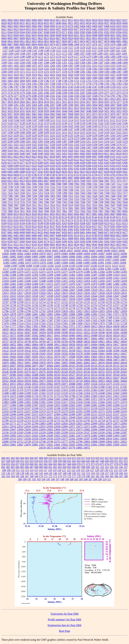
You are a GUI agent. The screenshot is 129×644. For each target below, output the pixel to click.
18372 (5, 335)
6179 (46, 160)
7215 (107, 190)
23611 (116, 439)
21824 (5, 399)
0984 (64, 44)
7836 (28, 211)
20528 (79, 375)
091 (50, 467)
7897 (71, 211)
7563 (107, 199)
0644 (40, 35)
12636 (35, 296)
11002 (6, 260)
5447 (28, 154)
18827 (116, 342)
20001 (79, 363)
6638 (107, 172)
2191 (77, 93)
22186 (57, 408)
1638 (119, 75)
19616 (109, 357)
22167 (28, 408)
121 (64, 470)
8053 (64, 214)
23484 (101, 436)
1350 (58, 63)
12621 (50, 293)
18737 (5, 342)
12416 (28, 278)
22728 (50, 420)
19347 (50, 354)
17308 (109, 317)
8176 (77, 220)
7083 (34, 184)
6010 (101, 154)
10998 (124, 257)
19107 (109, 348)
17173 (42, 317)
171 (46, 476)
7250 (22, 193)
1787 (16, 87)
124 (78, 470)
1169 (40, 53)
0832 (89, 38)
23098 (101, 429)
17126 (5, 317)
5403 (125, 147)
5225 (10, 135)
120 (59, 470)
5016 (40, 108)
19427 (124, 354)
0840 (4, 41)
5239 (95, 135)
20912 (6, 384)
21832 (20, 399)
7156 (77, 187)
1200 (100, 53)
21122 (5, 387)
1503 (58, 66)
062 (41, 464)
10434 (48, 251)
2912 (58, 102)
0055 (95, 23)
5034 (16, 111)
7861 (64, 211)
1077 (101, 44)
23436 (42, 436)
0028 (4, 23)
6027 (46, 157)
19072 (65, 348)
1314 (10, 60)
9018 (52, 238)
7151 (46, 187)
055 (8, 464)
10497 (101, 254)
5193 (107, 129)
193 (39, 479)
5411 (16, 151)
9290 (64, 241)
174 (60, 476)
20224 (109, 369)
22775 (20, 423)
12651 (20, 299)
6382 (52, 169)
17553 (50, 323)
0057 (107, 23)
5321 (10, 144)
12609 (87, 290)
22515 (94, 414)
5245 (4, 138)
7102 (101, 184)
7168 (10, 190)
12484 (5, 287)
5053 (119, 111)
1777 (83, 84)
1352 (71, 63)
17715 (116, 323)
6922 (16, 181)
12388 (13, 275)
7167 (4, 190)
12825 (101, 311)
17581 (64, 323)
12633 (13, 296)
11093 (115, 263)
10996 (109, 257)
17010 (101, 314)
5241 (107, 135)
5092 (83, 117)
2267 (83, 93)
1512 (95, 66)
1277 (77, 57)
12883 (50, 314)
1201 (106, 53)
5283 (101, 138)
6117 (16, 160)
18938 (79, 345)
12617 (20, 293)
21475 (109, 390)
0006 (34, 20)
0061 (4, 26)
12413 (13, 278)
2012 (64, 87)
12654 (42, 299)
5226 (16, 135)
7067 (107, 181)
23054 (35, 429)
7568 (125, 199)
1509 (77, 66)
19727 (50, 360)
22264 (35, 411)
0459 (71, 29)
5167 (83, 126)
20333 (79, 372)
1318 (34, 60)
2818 (10, 102)
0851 (22, 41)
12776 (64, 308)
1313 (4, 60)
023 (112, 458)
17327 (124, 317)
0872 (71, 41)
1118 (77, 47)
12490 (28, 287)
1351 (64, 63)
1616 (16, 75)
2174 (125, 90)
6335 (58, 166)
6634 (89, 172)
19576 (57, 357)
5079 (4, 117)
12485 (13, 287)
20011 (94, 363)
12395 (35, 275)
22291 (72, 411)
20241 (124, 369)
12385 (124, 272)
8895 (4, 238)
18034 (124, 326)
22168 (35, 408)
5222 (119, 132)
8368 (22, 229)
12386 (5, 275)
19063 (35, 348)
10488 (72, 254)
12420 (57, 278)
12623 (64, 293)
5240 (101, 135)
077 (112, 464)
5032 (4, 111)
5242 (113, 135)
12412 (5, 278)
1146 (29, 50)
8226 (40, 226)
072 (88, 464)
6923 (22, 181)
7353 (119, 193)
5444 (10, 154)
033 (32, 461)
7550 (64, 199)
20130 (109, 366)
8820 (113, 235)
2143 (71, 87)
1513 (101, 66)
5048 (89, 111)
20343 (94, 372)
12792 (42, 311)
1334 (95, 60)
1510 (83, 66)
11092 (108, 263)
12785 (124, 308)
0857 (58, 41)
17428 (79, 320)
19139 (20, 351)
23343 (94, 433)
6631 (71, 172)
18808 (79, 342)
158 (112, 473)
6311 (28, 166)
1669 (16, 78)
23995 (116, 445)
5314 (95, 141)
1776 (77, 84)
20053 (6, 366)
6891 (89, 178)
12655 (50, 299)
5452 (58, 154)
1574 (40, 72)
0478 (83, 29)
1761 (10, 84)
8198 (40, 223)
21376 (20, 390)
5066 (58, 114)
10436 (62, 251)
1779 (95, 84)
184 (107, 476)
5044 (64, 111)
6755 (89, 175)
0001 (4, 20)
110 (13, 470)
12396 (42, 275)
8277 (101, 226)
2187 (52, 93)
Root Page (64, 631)
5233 (58, 135)
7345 (101, 193)
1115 (59, 47)
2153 (4, 90)
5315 (101, 141)
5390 (58, 147)
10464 (35, 254)
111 (18, 470)
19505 (35, 357)
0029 (10, 23)
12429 (101, 278)
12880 (28, 314)
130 (106, 470)
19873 (116, 360)
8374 (40, 229)
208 (95, 479)
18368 (124, 332)
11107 (87, 266)
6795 (125, 175)
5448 (34, 154)
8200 (52, 223)
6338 (77, 166)
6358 (10, 169)
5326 (40, 144)
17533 (28, 323)
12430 (109, 278)
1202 (112, 53)
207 (90, 479)
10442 (85, 251)
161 (126, 473)
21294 (94, 387)
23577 (64, 439)
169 (36, 476)
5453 (64, 154)
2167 (83, 90)
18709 (109, 339)
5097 (107, 117)
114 (31, 470)
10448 (99, 251)
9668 (28, 248)
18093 (57, 329)
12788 (20, 311)
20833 (101, 381)
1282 (107, 57)
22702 (124, 417)
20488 (35, 375)
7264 (89, 193)
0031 (22, 23)
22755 (109, 420)
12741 (28, 305)
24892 (79, 448)
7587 (52, 202)
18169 (116, 329)
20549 (116, 375)
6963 (40, 181)
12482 (116, 284)
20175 (72, 369)
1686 (107, 78)
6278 (28, 163)
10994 (94, 257)
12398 (50, 275)
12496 (42, 287)
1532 (58, 69)
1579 (71, 72)
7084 (40, 184)
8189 (4, 223)
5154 (4, 126)
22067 (79, 405)
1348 (46, 63)
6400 (101, 169)
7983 (113, 211)
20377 (5, 375)
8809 (107, 235)
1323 (58, 60)
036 (46, 461)
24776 (72, 448)
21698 (28, 396)
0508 (113, 29)
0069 (52, 26)
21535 (72, 393)
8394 (119, 229)
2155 (16, 90)
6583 (46, 172)
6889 (83, 178)
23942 (64, 445)
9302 (107, 241)
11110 (101, 266)
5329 (58, 144)
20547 (109, 375)
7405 (58, 196)
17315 (116, 317)
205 (81, 479)
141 (32, 473)
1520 (16, 69)
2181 (34, 93)
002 (13, 458)
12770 (35, 308)
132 (116, 470)
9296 (89, 241)
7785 (125, 208)
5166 (77, 126)
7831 (22, 211)
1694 (22, 81)
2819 (16, 102)
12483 (124, 284)
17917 (50, 326)
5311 (89, 141)
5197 (4, 132)
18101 (79, 329)
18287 (35, 332)
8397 (4, 232)
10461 (20, 254)
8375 (46, 229)
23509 (5, 439)
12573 (20, 290)
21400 (42, 390)
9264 (28, 241)
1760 (4, 84)
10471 (50, 254)
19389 (87, 354)
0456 (52, 29)
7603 (119, 202)
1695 (28, 81)
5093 (89, 117)
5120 (100, 120)
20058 (20, 366)
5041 (58, 111)
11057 (108, 260)
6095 (83, 157)
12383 (109, 272)
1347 (40, 63)
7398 (40, 196)
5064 (46, 114)
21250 (50, 387)
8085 (107, 214)
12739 (20, 305)
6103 (125, 157)
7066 (101, 181)
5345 (107, 144)
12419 (50, 278)
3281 (16, 105)
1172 (58, 53)
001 (8, 458)
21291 (87, 387)
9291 (71, 241)
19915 (20, 363)
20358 (116, 372)
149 (69, 473)
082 (8, 467)
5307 (64, 141)
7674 (64, 208)
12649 (5, 299)
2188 (58, 93)
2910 (46, 102)
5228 (28, 135)
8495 (46, 235)
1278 (83, 57)
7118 (125, 184)
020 (97, 458)
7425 (89, 196)
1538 (89, 69)
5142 (101, 123)
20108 (79, 366)
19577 (64, 357)
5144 (113, 123)
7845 (40, 211)
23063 (50, 429)
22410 (124, 411)
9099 (107, 238)
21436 (72, 390)
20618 (87, 378)
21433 (64, 390)
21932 (72, 402)
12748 (64, 305)
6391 (64, 169)
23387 (124, 433)
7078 (4, 184)
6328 (40, 166)
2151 (119, 87)
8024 (28, 214)
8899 (22, 238)
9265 (34, 241)
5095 (101, 117)
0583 (83, 32)
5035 (22, 111)
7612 (40, 205)
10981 (5, 257)
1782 (113, 84)
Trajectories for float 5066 (64, 614)
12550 (109, 287)
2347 (89, 96)
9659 (4, 248)
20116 (101, 366)
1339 (125, 60)
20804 (87, 381)
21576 (94, 393)
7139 (16, 187)
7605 (4, 205)
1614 (4, 75)
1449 (125, 63)
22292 (79, 411)
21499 (28, 393)
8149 (113, 217)
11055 (101, 260)
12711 (27, 302)
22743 (79, 420)
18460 (72, 335)
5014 (28, 108)
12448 (42, 281)
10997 (116, 257)
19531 (50, 357)
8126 (40, 217)
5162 (52, 126)
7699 (95, 208)
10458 (5, 254)
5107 (35, 120)
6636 (95, 172)
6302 (101, 163)
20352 (101, 372)
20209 (94, 369)
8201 (58, 223)
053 (126, 461)
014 (69, 458)
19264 (101, 351)
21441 (79, 390)
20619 (94, 378)
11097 (14, 266)
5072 (89, 114)
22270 (42, 411)
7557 (89, 199)
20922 (20, 384)
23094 (94, 429)
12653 (35, 299)
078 (116, 464)
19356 (57, 354)
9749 (58, 248)
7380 (10, 196)
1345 (28, 63)
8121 (22, 217)
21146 (27, 387)
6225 (95, 160)
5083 (28, 117)
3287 (52, 105)
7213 (95, 190)
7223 (16, 193)
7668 (46, 208)
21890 (20, 402)
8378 (52, 229)
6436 (119, 169)
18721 (116, 339)
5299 (16, 141)
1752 (83, 81)
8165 (28, 220)
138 (17, 473)
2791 (46, 99)
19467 (28, 357)
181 (93, 476)
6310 (22, 166)
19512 (42, 357)
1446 (113, 63)
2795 (64, 99)
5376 (119, 144)
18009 (87, 326)
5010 (4, 108)
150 (74, 473)
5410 (10, 151)
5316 (107, 141)
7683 (77, 208)
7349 (107, 193)
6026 (40, 157)
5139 (83, 123)
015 (74, 458)
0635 (10, 35)
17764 (5, 326)
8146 (107, 217)
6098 (101, 157)
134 (125, 470)
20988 (72, 384)
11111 (108, 266)
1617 (22, 75)
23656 (124, 439)
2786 (16, 99)
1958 (58, 87)
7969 (107, 211)
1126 (124, 47)
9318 (34, 245)
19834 (94, 360)
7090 (71, 184)
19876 (5, 363)
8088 (119, 214)
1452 (16, 66)
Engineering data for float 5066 (65, 625)
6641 (125, 172)
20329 (72, 372)
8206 (83, 223)
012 (60, 458)
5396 (83, 147)
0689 (101, 35)
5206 (28, 132)
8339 (16, 229)
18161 (109, 329)
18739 (13, 342)
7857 (58, 211)
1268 (28, 57)
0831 (83, 38)
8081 (95, 214)
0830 (77, 38)
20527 (72, 375)
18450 (64, 335)
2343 (64, 96)
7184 (34, 190)
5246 (10, 138)
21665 (116, 393)
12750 (79, 305)
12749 (72, 305)
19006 (101, 345)
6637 (101, 172)
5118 (88, 120)
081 (3, 467)
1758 (119, 81)
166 (22, 476)
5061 (28, 114)
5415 (40, 151)
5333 (83, 144)
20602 (64, 378)
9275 (52, 241)
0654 (89, 35)
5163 (58, 126)
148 (64, 473)
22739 (64, 420)
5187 (71, 129)
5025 (89, 108)
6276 (16, 163)
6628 (52, 172)
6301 (95, 163)
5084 (34, 117)
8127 (46, 217)
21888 (13, 402)
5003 (89, 105)
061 (36, 464)
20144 (35, 369)
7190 (71, 190)
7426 (95, 196)
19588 (72, 357)
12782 (101, 308)
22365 (94, 411)
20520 (57, 375)
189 (20, 479)
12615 (5, 293)
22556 (20, 417)
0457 (58, 29)
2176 (10, 93)
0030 (16, 23)
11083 (57, 263)
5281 (89, 138)
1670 (22, 78)
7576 (22, 202)
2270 (101, 93)
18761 (35, 342)
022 (107, 458)
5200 (22, 132)
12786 (5, 311)
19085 (87, 348)
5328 (52, 144)
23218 (42, 433)
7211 (83, 190)
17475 (124, 320)
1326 (71, 60)
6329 (46, 166)
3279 (4, 105)
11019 (64, 260)
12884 (57, 314)
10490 (79, 254)
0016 (89, 20)
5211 (58, 132)
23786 (79, 442)
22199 (64, 408)
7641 (101, 205)
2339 (40, 96)
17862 (28, 326)
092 (55, 467)
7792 (4, 211)
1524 (40, 69)
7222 (10, 193)
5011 (10, 108)
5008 (119, 105)
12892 (94, 314)
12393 (28, 275)
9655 (119, 245)
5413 (28, 151)
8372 (34, 229)
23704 (13, 442)
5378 (4, 147)
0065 (28, 26)
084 (17, 467)
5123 (118, 120)
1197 (82, 53)
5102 (5, 120)
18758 (28, 342)
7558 (95, 199)
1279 (89, 57)
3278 (125, 102)
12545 (94, 287)
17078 (124, 314)
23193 (35, 433)
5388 (46, 147)
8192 (10, 223)
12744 (42, 305)
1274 (58, 57)
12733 (124, 302)
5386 (40, 147)
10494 (87, 254)
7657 (10, 208)
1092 (29, 47)
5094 (95, 117)
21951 (94, 402)
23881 (35, 445)
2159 (40, 90)
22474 (42, 414)
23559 (57, 439)
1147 (35, 50)
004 (22, 458)
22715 (13, 420)
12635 (28, 296)
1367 (101, 63)
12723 (72, 302)
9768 (19, 251)
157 (107, 473)
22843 (87, 423)
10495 (94, 254)
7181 (16, 190)
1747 (52, 81)
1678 (64, 78)
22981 (94, 426)
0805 (10, 38)
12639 (57, 296)
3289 (64, 105)
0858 (64, 41)
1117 (71, 47)
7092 (77, 184)
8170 (46, 220)
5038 (40, 111)
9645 (95, 245)
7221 (4, 193)
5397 (89, 147)
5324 (28, 144)
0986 (71, 44)
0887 (10, 44)
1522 (28, 69)
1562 (95, 69)
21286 (79, 387)
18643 (57, 339)
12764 (5, 308)
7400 (46, 196)
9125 (119, 238)
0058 (113, 23)
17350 (28, 320)
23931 (50, 445)
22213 (87, 408)
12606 (64, 290)
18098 (72, 329)
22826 (64, 423)
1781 (107, 84)
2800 (95, 99)
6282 (52, 163)
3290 (71, 105)
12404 (79, 275)
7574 (16, 202)
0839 (125, 38)
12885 (64, 314)
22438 (5, 414)
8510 (77, 235)
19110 (116, 348)
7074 (119, 181)
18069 (35, 329)
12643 (87, 296)
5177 (16, 129)
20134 (123, 366)
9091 (77, 238)
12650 (13, 299)
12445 (20, 281)
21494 (20, 393)
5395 (77, 147)
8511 (83, 235)
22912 (5, 426)
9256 (10, 241)
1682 (83, 78)
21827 (13, 399)
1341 (10, 63)
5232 (52, 135)
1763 (22, 84)
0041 (64, 23)
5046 (77, 111)
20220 (101, 369)
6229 (119, 160)
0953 (46, 44)
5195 (119, 129)
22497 (79, 414)
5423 (89, 151)
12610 (94, 290)
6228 (113, 160)
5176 (10, 129)
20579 (28, 378)
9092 (83, 238)
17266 (79, 317)
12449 (50, 281)
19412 (116, 354)
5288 (125, 138)
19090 (94, 348)
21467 (101, 390)
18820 (94, 342)
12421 (64, 278)
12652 (28, 299)
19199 (72, 351)
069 (74, 464)
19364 (72, 354)
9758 (95, 248)
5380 (10, 147)
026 (126, 458)
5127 (16, 123)
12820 (64, 311)
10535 (116, 254)
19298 (124, 351)
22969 (64, 426)
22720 (20, 420)
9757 (89, 248)
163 (8, 476)
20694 (50, 381)
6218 (58, 160)
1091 (23, 47)
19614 (101, 357)
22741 (72, 420)
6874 (22, 178)
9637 (83, 245)
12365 (108, 269)
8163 (16, 220)
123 (73, 470)
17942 (64, 326)
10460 (13, 254)
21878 (109, 399)
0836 (113, 38)
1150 (52, 50)
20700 (57, 381)
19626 (116, 357)
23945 (72, 445)
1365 (89, 63)
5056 (4, 114)
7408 (64, 196)
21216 (42, 387)
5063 (40, 114)
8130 (58, 217)
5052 (113, 111)
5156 (16, 126)
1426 (107, 63)
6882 (46, 178)
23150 (13, 433)
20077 (42, 366)
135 (3, 473)
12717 (57, 302)
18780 (57, 342)
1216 (16, 57)
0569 (52, 32)
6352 (101, 166)
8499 (64, 235)
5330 (64, 144)
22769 (5, 423)
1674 (46, 78)
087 (32, 467)
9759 (101, 248)
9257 (16, 241)
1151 (59, 50)
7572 (10, 202)
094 (64, 467)
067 (64, 464)
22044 (50, 405)
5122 (112, 120)
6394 (83, 169)
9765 (7, 251)
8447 (58, 232)
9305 (125, 241)
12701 (116, 299)
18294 (42, 332)
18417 (50, 335)
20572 (13, 378)
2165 (71, 90)
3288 (58, 105)
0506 (101, 29)
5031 (125, 108)
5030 (119, 108)
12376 (57, 272)
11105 (72, 266)
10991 (79, 257)
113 (27, 470)
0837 (119, 38)
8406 (16, 232)
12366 (116, 269)
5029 (113, 108)
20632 (5, 381)
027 (3, 461)
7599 (101, 202)
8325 (10, 229)
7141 (28, 187)
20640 (13, 381)
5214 (77, 132)
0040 (58, 23)
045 (88, 461)
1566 (119, 69)
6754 (83, 175)
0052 (77, 23)
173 (55, 476)
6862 (4, 178)
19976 (50, 363)
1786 (10, 87)
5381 (16, 147)
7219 (119, 190)
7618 (64, 205)
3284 (34, 105)
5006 (107, 105)
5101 (125, 117)
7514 (16, 199)
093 (60, 467)
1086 (119, 44)
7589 (58, 202)
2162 (52, 90)
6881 (40, 178)
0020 (107, 20)
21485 (124, 390)
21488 (5, 393)
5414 (34, 151)
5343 (101, 144)
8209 (101, 223)
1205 (4, 57)
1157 (94, 50)
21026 (94, 384)
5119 (94, 120)
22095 (109, 405)
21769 (64, 396)
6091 (58, 157)
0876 (95, 41)
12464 (28, 284)
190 (25, 479)
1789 (28, 87)
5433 (119, 151)
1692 (10, 81)
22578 (35, 417)
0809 (22, 38)
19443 (13, 357)
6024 (28, 157)
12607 (72, 290)
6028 (52, 157)
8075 (89, 214)
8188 (125, 220)
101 (97, 467)
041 (69, 461)
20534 (94, 375)
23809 (101, 442)
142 (36, 473)
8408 (22, 232)
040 (64, 461)
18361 (116, 332)
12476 (72, 284)
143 (41, 473)
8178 (83, 220)
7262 (77, 193)
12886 (72, 314)
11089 (86, 263)
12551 (116, 287)
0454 (40, 29)
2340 (46, 96)
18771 (50, 342)
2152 (125, 87)
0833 (95, 38)
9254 (4, 241)
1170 (46, 53)
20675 (42, 381)
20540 (101, 375)
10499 (109, 254)
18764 (42, 342)
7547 (52, 199)
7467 (125, 196)
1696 (34, 81)
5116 (82, 120)
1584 (101, 72)
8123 (28, 217)
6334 (52, 166)
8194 (22, 223)
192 (34, 479)
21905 (50, 402)
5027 (101, 108)
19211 (79, 351)
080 (126, 464)
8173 (58, 220)
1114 (53, 47)
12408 (101, 275)
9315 (28, 245)
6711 (22, 175)
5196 (125, 129)
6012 (113, 154)
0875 (89, 41)
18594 (20, 339)
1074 (83, 44)
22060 (64, 405)
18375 (13, 335)
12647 (116, 296)
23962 (94, 445)
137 (13, 473)
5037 (34, 111)
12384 (116, 272)
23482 (94, 436)
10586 (124, 254)
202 (76, 479)
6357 (4, 169)
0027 (125, 20)
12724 (79, 302)
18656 (72, 339)
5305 (52, 141)
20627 (116, 378)
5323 (22, 144)
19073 (72, 348)
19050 (20, 348)
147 (60, 473)
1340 (4, 63)
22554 (5, 417)
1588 (125, 72)
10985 (35, 257)
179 (83, 476)
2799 (89, 99)
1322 (52, 60)
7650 (125, 205)
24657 (64, 448)
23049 (20, 429)
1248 (22, 57)
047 (97, 461)
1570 (16, 72)
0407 (101, 26)
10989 (64, 257)
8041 (46, 214)
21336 (123, 387)
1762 (16, 84)
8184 (113, 220)
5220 (107, 132)
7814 (16, 211)
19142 (28, 351)
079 (121, 464)
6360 (22, 169)
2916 (83, 102)
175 (64, 476)
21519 (50, 393)
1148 (41, 50)
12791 (35, 311)
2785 (10, 99)
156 (102, 473)
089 (41, 467)
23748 (42, 442)
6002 (83, 154)
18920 (64, 345)
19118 (124, 348)
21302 (109, 387)
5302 (34, 141)
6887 (71, 178)
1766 (40, 84)
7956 (95, 211)
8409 (28, 232)
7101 (95, 184)
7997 (119, 211)
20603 (72, 378)
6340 (89, 166)
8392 (107, 229)
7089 (65, 184)
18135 (101, 329)
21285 (72, 387)
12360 (71, 269)
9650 (107, 245)
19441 (5, 357)
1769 (58, 84)
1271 (40, 57)
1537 (83, 69)
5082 (22, 117)
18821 (101, 342)
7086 (53, 184)
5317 (113, 141)
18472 (87, 335)
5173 (119, 126)
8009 (10, 214)
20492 (42, 375)
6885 (64, 178)
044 (83, 461)
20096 (65, 366)
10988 (57, 257)
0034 (40, 23)
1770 (64, 84)
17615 (87, 323)
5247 (16, 138)
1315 (16, 60)
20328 (64, 372)
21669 (124, 393)
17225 (64, 317)
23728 (28, 442)
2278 (22, 96)
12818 (50, 311)
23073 (79, 429)
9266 (40, 241)
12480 (101, 284)
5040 (52, 111)
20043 (116, 363)
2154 (10, 90)
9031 (64, 238)
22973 (87, 426)
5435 (4, 154)
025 (121, 458)
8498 (58, 235)
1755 (101, 81)
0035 (46, 23)
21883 (5, 402)
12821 (72, 311)
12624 (72, 293)
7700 (101, 208)
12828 (124, 311)
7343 (95, 193)
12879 (20, 314)
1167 (28, 53)
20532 (87, 375)
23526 (28, 439)
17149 (20, 317)
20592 (50, 378)
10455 (114, 251)
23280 (50, 433)
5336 (95, 144)
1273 (52, 57)
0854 (40, 41)
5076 (113, 114)
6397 (95, 169)
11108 (94, 266)
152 (83, 473)
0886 (4, 44)
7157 (83, 187)
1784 (125, 84)
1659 (125, 75)
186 (116, 476)
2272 (113, 93)
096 (74, 467)
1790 (34, 87)
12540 (64, 287)
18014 (101, 326)
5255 (58, 138)
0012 (64, 20)
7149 (34, 187)
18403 (42, 335)
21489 (13, 393)
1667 (4, 78)
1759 (125, 81)
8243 (58, 226)
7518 (22, 199)
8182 (101, 220)
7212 (89, 190)
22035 (42, 405)
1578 (64, 72)
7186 (46, 190)
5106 (29, 120)
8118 (16, 217)
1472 (34, 66)
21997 (35, 405)
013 (64, 458)
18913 (57, 345)
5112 (59, 120)
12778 (72, 308)
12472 (50, 284)
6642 (4, 175)
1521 (22, 69)
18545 (109, 335)
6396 (89, 169)
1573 (34, 72)
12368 (5, 272)
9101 (113, 238)
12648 (124, 296)
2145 (83, 87)
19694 (20, 360)
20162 (57, 369)
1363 (77, 63)
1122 (100, 47)
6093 (71, 157)
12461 (13, 284)
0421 (4, 29)
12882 (42, 314)
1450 (4, 66)
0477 (77, 29)
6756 (95, 175)
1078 (107, 44)
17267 (87, 317)
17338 (13, 320)
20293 (57, 372)
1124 (112, 47)
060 (32, 464)
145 (50, 473)
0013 (71, 20)
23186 (28, 433)
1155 (82, 50)
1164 (11, 53)
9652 (113, 245)
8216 (16, 226)
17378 (35, 320)
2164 (64, 90)
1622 (46, 75)
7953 (89, 211)
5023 (77, 108)
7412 (71, 196)
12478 (87, 284)
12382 (101, 272)
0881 (119, 41)
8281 (113, 226)
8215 (10, 226)
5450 (46, 154)
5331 (71, 144)
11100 (36, 266)
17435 (94, 320)
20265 (20, 372)
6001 (77, 154)
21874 (101, 399)
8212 (119, 223)
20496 (50, 375)
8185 (119, 220)
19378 (79, 354)
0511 (4, 32)
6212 (52, 160)
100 (93, 467)
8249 (71, 226)
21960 (101, 402)
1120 (88, 47)
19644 (5, 360)
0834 (101, 38)
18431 (57, 335)
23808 (94, 442)
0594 (119, 32)
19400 (94, 354)
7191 (77, 190)
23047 (13, 429)
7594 (71, 202)
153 (88, 473)
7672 (58, 208)
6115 (10, 160)
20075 (35, 366)
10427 (26, 251)
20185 (79, 369)
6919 (125, 178)
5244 (125, 135)
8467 (95, 232)
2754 (107, 96)
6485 (10, 172)
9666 (22, 248)
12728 (101, 302)
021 (102, 458)
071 (83, 464)
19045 (13, 348)
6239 (125, 160)
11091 (101, 263)
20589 (42, 378)
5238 (89, 135)
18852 (13, 345)
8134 (64, 217)
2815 (119, 99)
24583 (57, 448)
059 (27, 464)
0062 (10, 26)
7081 (22, 184)
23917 (42, 445)
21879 (116, 399)
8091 (125, 214)
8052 (58, 214)
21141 (13, 387)
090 (46, 467)
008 (41, 458)
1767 (46, 84)
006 (32, 458)
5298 (10, 141)
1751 (77, 81)
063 (46, 464)
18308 (64, 332)
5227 (22, 135)
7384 (22, 196)
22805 (50, 423)
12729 (109, 302)
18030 (116, 326)
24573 (50, 448)
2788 (28, 99)
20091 (57, 366)
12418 (42, 278)
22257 (28, 411)
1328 (83, 60)
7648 (119, 205)
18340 (101, 332)
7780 (119, 208)
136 (8, 473)
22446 (20, 414)
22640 (72, 417)
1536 (77, 69)
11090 (94, 263)
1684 (95, 78)
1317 (28, 60)
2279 (28, 96)
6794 (119, 175)
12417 (35, 278)
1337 (113, 60)
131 (111, 470)
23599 (94, 439)
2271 (107, 93)
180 (88, 476)
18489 (94, 335)
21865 (87, 399)
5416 (46, 151)
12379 (79, 272)
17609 (79, 323)
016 (79, 458)
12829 (5, 314)
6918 (119, 178)
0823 (46, 38)
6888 (77, 178)
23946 (79, 445)
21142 (20, 387)
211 (109, 479)
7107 (113, 184)
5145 (119, 123)
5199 (16, 132)
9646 (101, 245)
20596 (57, 378)
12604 (50, 290)
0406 (95, 26)
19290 (116, 351)
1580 (77, 72)
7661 (22, 208)
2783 (125, 96)
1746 (46, 81)
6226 (101, 160)
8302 (4, 229)
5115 (77, 120)
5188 (77, 129)
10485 (64, 254)
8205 (77, 223)
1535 (71, 69)
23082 (87, 429)
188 (126, 476)
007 (36, 458)
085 (22, 467)
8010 (16, 214)
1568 (4, 72)
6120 (28, 160)
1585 (107, 72)
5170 (101, 126)
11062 (123, 260)
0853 (34, 41)
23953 (87, 445)
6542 (40, 172)
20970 (57, 384)
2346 (83, 96)
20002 (87, 363)
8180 (95, 220)
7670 (52, 208)
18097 (65, 329)
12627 (94, 293)
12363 (93, 269)
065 (55, 464)
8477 (125, 232)
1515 (113, 66)
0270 (64, 26)
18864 (35, 345)
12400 (57, 275)
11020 (72, 260)
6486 (16, 172)
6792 (107, 175)
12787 (13, 311)
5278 (71, 138)
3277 (119, 102)
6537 (34, 172)
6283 (58, 163)
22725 (42, 420)
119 (55, 470)
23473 (79, 436)
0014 (77, 20)
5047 (83, 111)
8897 (10, 238)
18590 (13, 339)
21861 (79, 399)
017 (83, 458)
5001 (77, 105)
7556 (83, 199)
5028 (107, 108)
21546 (79, 393)
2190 (71, 93)
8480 (4, 235)
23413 (20, 436)
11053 (86, 260)
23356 (101, 433)
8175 (71, 220)
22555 (13, 417)
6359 (16, 169)
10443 (92, 251)
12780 (87, 308)
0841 (10, 41)
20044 (124, 363)
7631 (89, 205)
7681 (71, 208)
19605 (94, 357)
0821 (34, 38)
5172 (113, 126)
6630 (64, 172)
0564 (22, 32)
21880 (124, 399)
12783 (109, 308)
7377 (125, 193)
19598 (79, 357)
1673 (40, 78)
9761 (107, 248)
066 (60, 464)
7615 (58, 205)
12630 (116, 293)
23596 (79, 439)
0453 (34, 29)
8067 (83, 214)
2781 (113, 96)
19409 (109, 354)
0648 (58, 35)
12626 (87, 293)
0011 (58, 20)
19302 (5, 354)
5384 (28, 147)
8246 (64, 226)
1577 (58, 72)
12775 (57, 308)
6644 (16, 175)
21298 (101, 387)
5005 (101, 105)
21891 (28, 402)
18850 (5, 345)
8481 (10, 235)
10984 (28, 257)
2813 (107, 99)
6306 (125, 163)
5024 (83, 108)
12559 (13, 290)
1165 (17, 53)
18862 (28, 345)
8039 (40, 214)
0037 (52, 23)
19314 (13, 354)
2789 (34, 99)
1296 (119, 57)
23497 (124, 436)
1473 (40, 66)
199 (67, 479)
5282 (95, 138)
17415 (64, 320)
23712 (20, 442)
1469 (28, 66)
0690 (107, 35)
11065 (13, 263)
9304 (119, 241)
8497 (52, 235)
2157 (28, 90)
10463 (28, 254)
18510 (101, 335)
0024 (113, 20)
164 (13, 476)
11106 (79, 266)
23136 (5, 433)
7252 (34, 193)
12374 (50, 272)
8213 (125, 223)
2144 (77, 87)
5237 (83, 135)
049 (107, 461)
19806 (87, 360)
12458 (116, 281)
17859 (20, 326)
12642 (79, 296)
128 (97, 470)
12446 (28, 281)
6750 (58, 175)
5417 (52, 151)
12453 (79, 281)
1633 (95, 75)
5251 (40, 138)
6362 (34, 169)
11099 (29, 266)
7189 (64, 190)
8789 (95, 235)
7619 (71, 205)
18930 (72, 345)
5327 (46, 144)
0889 (22, 44)
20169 (64, 369)
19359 (64, 354)
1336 (107, 60)
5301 (28, 141)
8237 (52, 226)
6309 (16, 166)
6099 (107, 157)
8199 (46, 223)
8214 (4, 226)
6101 (113, 157)
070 (79, 464)
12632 (5, 296)
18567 (5, 339)
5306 (58, 141)
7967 (101, 211)
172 (50, 476)
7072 (113, 181)
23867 (20, 445)
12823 (87, 311)
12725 (87, 302)
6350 (95, 166)
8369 (28, 229)
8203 (64, 223)
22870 (109, 423)
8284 (119, 226)
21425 (57, 390)
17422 (72, 320)
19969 (35, 363)
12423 (72, 278)
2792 (52, 99)
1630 (77, 75)
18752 (20, 342)
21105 (116, 384)
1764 (28, 84)
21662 (109, 393)
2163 (58, 90)
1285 (113, 57)
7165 (119, 187)
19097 (102, 348)
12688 (87, 299)
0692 (119, 35)
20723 (72, 381)
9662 (16, 248)
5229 (34, 135)
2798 (83, 99)
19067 (57, 348)
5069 (77, 114)
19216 (87, 351)
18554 (116, 335)
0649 (64, 35)
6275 (10, 163)
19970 (42, 363)
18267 (28, 332)
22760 (124, 420)
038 (55, 461)
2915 (77, 102)
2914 (71, 102)
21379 (28, 390)
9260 (22, 241)
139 (22, 473)
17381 (42, 320)
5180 (34, 129)
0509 (119, 29)
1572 (28, 72)
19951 (28, 363)
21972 (116, 402)
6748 (46, 175)
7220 (125, 190)
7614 (52, 205)
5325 (34, 144)
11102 (51, 266)
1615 (10, 75)
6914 (95, 178)
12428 (94, 278)
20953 (42, 384)
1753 (89, 81)
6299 (83, 163)
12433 (124, 278)
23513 (13, 439)
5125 (4, 123)
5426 (107, 151)
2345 (77, 96)
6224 (89, 160)
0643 (34, 35)
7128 (4, 187)
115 (36, 470)
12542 (79, 287)
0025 (119, 20)
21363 (13, 390)
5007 (113, 105)
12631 (124, 293)
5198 (10, 132)
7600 (107, 202)
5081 (16, 117)
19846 (109, 360)
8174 (64, 220)
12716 (50, 302)
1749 (64, 81)
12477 (79, 284)
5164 (64, 126)
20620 (101, 378)
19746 (64, 360)
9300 (95, 241)
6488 (22, 172)
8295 (125, 226)
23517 (20, 439)
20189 (87, 369)
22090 (101, 405)
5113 (65, 120)
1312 (125, 57)
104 (112, 467)
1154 (76, 50)
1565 (113, 69)
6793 (113, 175)
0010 (52, 20)
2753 (101, 96)
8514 (89, 235)
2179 (22, 93)
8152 (125, 217)
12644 (94, 296)
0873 (77, 41)
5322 (16, 144)
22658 (94, 417)
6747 (40, 175)
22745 (87, 420)
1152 (64, 50)
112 (22, 470)
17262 (72, 317)
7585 (40, 202)
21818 (124, 396)
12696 (101, 299)
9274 (46, 241)
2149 (107, 87)
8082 (101, 214)
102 (102, 467)
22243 (5, 411)
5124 (124, 120)
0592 (107, 32)
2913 (64, 102)
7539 (34, 199)
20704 (64, 381)
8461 (83, 232)
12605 (57, 290)
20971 (65, 384)
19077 (79, 348)
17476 (5, 323)
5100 (119, 117)
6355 (119, 166)
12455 (94, 281)
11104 (65, 266)
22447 (28, 414)
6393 (77, 169)
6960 (34, 181)
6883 (52, 178)
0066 (34, 26)
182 (97, 476)
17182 (50, 317)
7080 (16, 184)
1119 (82, 47)
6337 (71, 166)
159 (116, 473)
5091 (77, 117)
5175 (4, 129)
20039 (101, 363)
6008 (95, 154)
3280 (10, 105)
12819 (57, 311)
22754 (101, 420)
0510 (125, 29)
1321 (46, 60)
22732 (57, 420)
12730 (116, 302)
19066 (50, 348)
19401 (101, 354)
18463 (79, 335)
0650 (71, 35)
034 (36, 461)
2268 (89, 93)
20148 (42, 369)
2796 (71, 99)
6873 (16, 178)
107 (126, 467)
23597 (87, 439)
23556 (50, 439)
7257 (52, 193)
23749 (50, 442)
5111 (53, 120)
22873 (116, 423)
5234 (64, 135)
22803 (42, 423)
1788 (22, 87)
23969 (101, 445)
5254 (52, 138)
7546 (46, 199)
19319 (20, 354)
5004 (95, 105)
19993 (64, 363)
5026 (95, 108)
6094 (77, 157)
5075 (107, 114)
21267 (57, 387)
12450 (57, 281)
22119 (124, 405)
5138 (77, 123)
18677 (87, 339)
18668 (79, 339)
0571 (64, 32)
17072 (116, 314)
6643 (10, 175)
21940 (87, 402)
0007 (40, 20)
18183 (123, 329)
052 (121, 461)
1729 (40, 81)
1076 (95, 44)
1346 (34, 63)
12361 (79, 269)
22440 (13, 414)
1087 (125, 44)
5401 (113, 147)
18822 (109, 342)
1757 (113, 81)
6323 (34, 166)
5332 (77, 144)
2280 (34, 96)
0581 (71, 32)
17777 (13, 326)
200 (72, 479)
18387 (28, 335)
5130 (28, 123)
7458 (119, 196)
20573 (20, 378)
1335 (101, 60)
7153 (58, 187)
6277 (22, 163)
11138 (42, 269)
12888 (79, 314)
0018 (95, 20)
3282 (22, 105)
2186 (46, 93)
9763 (119, 248)
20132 (116, 366)
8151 (119, 217)
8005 (125, 211)
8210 (107, 223)
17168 (35, 317)
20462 (28, 375)
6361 (28, 169)
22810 (57, 423)
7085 (47, 184)
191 (29, 479)
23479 (87, 436)
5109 (47, 120)
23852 (124, 442)
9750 (64, 248)
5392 (71, 147)
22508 (87, 414)
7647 (113, 205)
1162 (124, 50)
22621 (64, 417)
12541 (72, 287)
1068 (77, 44)
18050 (6, 329)
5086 (46, 117)
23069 (57, 429)
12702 (124, 299)
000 (3, 458)
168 (32, 476)
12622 (57, 293)
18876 (42, 345)
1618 (28, 75)
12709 (20, 302)
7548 (58, 199)
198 (62, 479)
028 (8, 461)
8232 (46, 226)
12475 (64, 284)
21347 (5, 390)
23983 (109, 445)
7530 (28, 199)
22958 (57, 426)
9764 (125, 248)
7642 (107, 205)
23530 (35, 439)
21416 (50, 390)
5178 (22, 129)
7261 (71, 193)
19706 (28, 360)
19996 (72, 363)
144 (46, 473)
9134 (125, 238)
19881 (13, 363)
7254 (46, 193)
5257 (64, 138)
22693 (116, 417)
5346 (113, 144)
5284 (107, 138)
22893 (124, 423)
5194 (113, 129)
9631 (64, 245)
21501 (35, 393)
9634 (77, 245)
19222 (94, 351)
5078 (125, 114)
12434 (5, 281)
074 (97, 464)
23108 (116, 429)
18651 (64, 339)
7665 (34, 208)
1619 (34, 75)
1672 (34, 78)
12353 (56, 269)
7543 (40, 199)
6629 (58, 172)
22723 (28, 420)
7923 (77, 211)
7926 (83, 211)
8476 (119, 232)
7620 (77, 205)
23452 (57, 436)
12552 (124, 287)
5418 (58, 151)
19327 (28, 354)
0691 (113, 35)
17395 (57, 320)
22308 (87, 411)
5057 (10, 114)
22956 (50, 426)
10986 (42, 257)
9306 (4, 245)
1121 (94, 47)
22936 (35, 426)
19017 (116, 345)
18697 (101, 339)
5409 (4, 151)
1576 (52, 72)
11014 (43, 260)
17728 (124, 323)
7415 (77, 196)
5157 (22, 126)
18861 (20, 345)
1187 (70, 53)
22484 (57, 414)
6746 (34, 175)
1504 (64, 66)
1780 (101, 84)
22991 (109, 426)
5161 (46, 126)
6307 (4, 166)
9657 (125, 245)
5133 (46, 123)
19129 (13, 351)
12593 (42, 290)
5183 (52, 129)
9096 (101, 238)
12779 (79, 308)
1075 (89, 44)
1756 (107, 81)
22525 (109, 414)
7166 (125, 187)
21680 (20, 396)
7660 (16, 208)
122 (69, 470)
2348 (95, 96)
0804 (4, 38)
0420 (125, 26)
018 (88, 458)
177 (74, 476)
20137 (20, 369)
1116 (65, 47)
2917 (89, 102)
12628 (101, 293)
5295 (4, 141)
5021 (71, 108)
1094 (41, 47)
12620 (42, 293)
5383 (22, 147)
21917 (64, 402)
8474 (113, 232)
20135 (5, 369)
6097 (95, 157)
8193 (16, 223)
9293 (77, 241)
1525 (46, 69)
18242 (20, 332)
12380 (87, 272)
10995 (101, 257)
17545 (42, 323)
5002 (83, 105)
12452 (72, 281)
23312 (72, 433)
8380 (58, 229)
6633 (83, 172)
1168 (35, 53)
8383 (77, 229)
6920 (4, 181)
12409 (109, 275)
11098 (22, 266)
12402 (72, 275)
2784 (4, 99)
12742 (35, 305)
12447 (35, 281)
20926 (28, 384)
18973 (87, 345)
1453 (22, 66)
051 (116, 461)
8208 (95, 223)
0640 (16, 35)
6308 (10, 166)
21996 (28, 405)
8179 (89, 220)
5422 (83, 151)
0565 (28, 32)
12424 (79, 278)
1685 (101, 78)
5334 (89, 144)
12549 (101, 287)
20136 (13, 369)
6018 (119, 154)
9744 (52, 248)
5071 (83, 114)
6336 (64, 166)
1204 (124, 53)
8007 (4, 214)
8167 (40, 220)
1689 (125, 78)
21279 (64, 387)
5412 (22, 151)
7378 (4, 196)
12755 (109, 305)
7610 (28, 205)
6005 (89, 154)
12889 (87, 314)
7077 (125, 181)
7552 (71, 199)
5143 (107, 123)
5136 (64, 123)
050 (112, 461)
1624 (58, 75)
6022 (16, 157)
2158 (34, 90)
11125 (35, 269)
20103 (72, 366)
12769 (28, 308)
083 (13, 467)
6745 (28, 175)
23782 (72, 442)
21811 (109, 396)
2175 (4, 93)
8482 (16, 235)
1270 (34, 57)
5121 (106, 120)
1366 (95, 63)
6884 (58, 178)
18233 (13, 332)
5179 (28, 129)
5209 (46, 132)
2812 (101, 99)
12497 (50, 287)
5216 (89, 132)
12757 (116, 305)
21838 (35, 399)
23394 (5, 436)
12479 (94, 284)
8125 (34, 217)
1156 (88, 50)
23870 (28, 445)
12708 (13, 302)
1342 (16, 63)
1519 (10, 69)
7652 (4, 208)
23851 (116, 442)
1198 (88, 53)
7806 (10, 211)
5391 (64, 147)
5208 (40, 132)
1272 (46, 57)
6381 (46, 169)
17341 (20, 320)
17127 (13, 317)
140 (27, 473)
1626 (71, 75)
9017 (46, 238)
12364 (101, 269)
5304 (46, 141)
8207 (89, 223)
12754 (101, 305)
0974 (52, 44)
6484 (4, 172)
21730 (42, 396)
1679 (71, 78)
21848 (64, 399)
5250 (34, 138)
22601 (50, 417)
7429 (101, 196)
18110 (87, 329)
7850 (52, 211)
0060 (125, 23)
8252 (77, 226)
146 (55, 473)
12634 (20, 296)
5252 (46, 138)
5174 (125, 126)
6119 (22, 160)
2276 (10, 96)
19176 (50, 351)
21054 (102, 384)
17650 (94, 323)
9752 (71, 248)
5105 (23, 120)
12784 (116, 308)
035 (41, 461)
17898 (42, 326)
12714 (42, 302)
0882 (125, 41)
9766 (13, 251)
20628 (124, 378)
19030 (6, 348)
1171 (52, 53)
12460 (5, 284)
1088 (5, 47)
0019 (101, 20)
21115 (124, 384)
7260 (64, 193)
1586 (113, 72)
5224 (4, 135)
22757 (116, 420)
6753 (77, 175)
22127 (5, 408)
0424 (22, 29)
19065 (42, 348)
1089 (11, 47)
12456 (101, 281)
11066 (21, 263)
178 (79, 476)
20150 (50, 369)
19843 (101, 360)
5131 (34, 123)
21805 (94, 396)
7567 (119, 199)
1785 (4, 87)
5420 (71, 151)
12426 (87, 278)
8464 (89, 232)
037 (50, 461)
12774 (50, 308)
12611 (101, 290)
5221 (113, 132)
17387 (50, 320)
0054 (89, 23)
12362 (86, 269)
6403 (113, 169)
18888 (50, 345)
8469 (101, 232)
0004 (22, 20)
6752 (71, 175)
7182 (22, 190)
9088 (71, 238)
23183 (20, 433)
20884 (124, 381)
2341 (52, 96)
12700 (109, 299)
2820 (22, 102)
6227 (107, 160)
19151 (35, 351)
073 (93, 464)
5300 (22, 141)
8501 (71, 235)
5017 (46, 108)
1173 (64, 53)
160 (121, 473)
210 (104, 479)
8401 (10, 232)
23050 (28, 429)
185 (112, 476)
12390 (20, 275)
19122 (5, 351)
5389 (52, 147)
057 (17, 464)
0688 (95, 35)
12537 (57, 287)
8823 (119, 235)
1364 (83, 63)
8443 (46, 232)
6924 (28, 181)
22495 (64, 414)
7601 (113, 202)
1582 (89, 72)
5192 (101, 129)
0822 (40, 38)
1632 (89, 75)
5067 (64, 114)
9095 (95, 238)
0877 (101, 41)
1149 (47, 50)
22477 (50, 414)
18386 (20, 335)
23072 (72, 429)
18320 (72, 332)
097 (79, 467)
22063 (72, 405)
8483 (22, 235)
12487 (20, 287)
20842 (109, 381)
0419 (119, 26)
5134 (52, 123)
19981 (57, 363)
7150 (40, 187)
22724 (35, 420)
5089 (64, 117)
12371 (28, 272)
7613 (46, 205)
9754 (77, 248)
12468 (35, 284)
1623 (52, 75)
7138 (10, 187)
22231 (109, 408)
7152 (52, 187)
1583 (95, 72)
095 (69, 467)
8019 (22, 214)
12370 (20, 272)
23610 (109, 439)
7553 (77, 199)
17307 (101, 317)
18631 (50, 339)
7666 (40, 208)
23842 (109, 442)
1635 (107, 75)
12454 (87, 281)
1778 (89, 84)
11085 (72, 263)
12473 (57, 284)
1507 (71, 66)
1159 (106, 50)
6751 (64, 175)
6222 (76, 160)
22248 (13, 411)
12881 (35, 314)
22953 (42, 426)
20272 (35, 372)
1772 (71, 84)
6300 (89, 163)
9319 (40, 245)
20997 (87, 384)
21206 (35, 387)
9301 (101, 241)
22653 (87, 417)
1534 (64, 69)
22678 (109, 417)
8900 (28, 238)
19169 (42, 351)
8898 (16, 238)
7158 (89, 187)
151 (79, 473)
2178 (16, 93)
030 (17, 461)
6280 (40, 163)
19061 (28, 348)
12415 (20, 278)
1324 (64, 60)
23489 (109, 436)
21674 (5, 396)
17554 (57, 323)
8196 (28, 223)
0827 (58, 38)
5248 (22, 138)
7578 (28, 202)
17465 (109, 320)
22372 (101, 411)
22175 (42, 408)
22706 (5, 420)
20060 (28, 366)
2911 (52, 102)
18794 (64, 342)
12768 (20, 308)
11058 (115, 260)
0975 (58, 44)
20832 (94, 381)
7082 (28, 184)
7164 (113, 187)
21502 (42, 393)
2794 (58, 99)
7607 (16, 205)
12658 (72, 299)
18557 (124, 335)
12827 (116, 311)
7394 (34, 196)
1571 (22, 72)
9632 (71, 245)
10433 (40, 251)
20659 (28, 381)
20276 (42, 372)
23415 (28, 436)
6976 (77, 181)
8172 (52, 220)
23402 (13, 436)
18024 (109, 326)
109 (9, 470)
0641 (22, 35)
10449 (107, 251)
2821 (28, 102)
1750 (71, 81)
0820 (28, 38)
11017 (50, 260)
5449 (40, 154)
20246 (5, 372)
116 (41, 470)
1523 (34, 69)
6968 (52, 181)
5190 (89, 129)
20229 (116, 369)
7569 (4, 202)
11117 (6, 269)
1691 (4, 81)
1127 (5, 50)
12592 (35, 290)
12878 (13, 314)
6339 (83, 166)
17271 (94, 317)
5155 (10, 126)
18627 (42, 339)
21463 (94, 390)
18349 (109, 332)
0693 (125, 35)
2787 (22, 99)
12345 (49, 269)
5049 (95, 111)
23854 (5, 445)
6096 (89, 157)
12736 (13, 305)
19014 (109, 345)
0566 (34, 32)
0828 (64, 38)
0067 (40, 26)
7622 (83, 205)
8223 (34, 226)
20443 (20, 375)
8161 (4, 220)
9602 (52, 245)
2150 (113, 87)
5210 (52, 132)
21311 (116, 387)
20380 (13, 375)
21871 (94, 399)
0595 (125, 32)
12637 (42, 296)
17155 (28, 317)
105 (116, 467)
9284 (58, 241)
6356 (125, 166)
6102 (119, 157)
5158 (28, 126)
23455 (64, 436)
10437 (70, 251)
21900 (35, 402)
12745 (50, 305)
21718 (35, 396)
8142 (82, 217)
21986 (20, 405)
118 (50, 470)
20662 (35, 381)
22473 (35, 414)
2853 (34, 102)
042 (74, 461)
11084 (64, 263)
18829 (124, 342)
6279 (34, 163)
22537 (116, 414)
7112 (119, 184)
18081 (42, 329)
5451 (52, 154)
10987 (50, 257)
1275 (64, 57)
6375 (40, 169)
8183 (107, 220)
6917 (113, 178)
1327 (77, 60)
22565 (28, 417)
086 (27, 467)
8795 (101, 235)
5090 (71, 117)
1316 (22, 60)
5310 (83, 141)
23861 (13, 445)
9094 (89, 238)
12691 (94, 299)
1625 (64, 75)
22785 (28, 423)
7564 (113, 199)
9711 (34, 248)
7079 (10, 184)
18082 (50, 329)
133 (120, 470)
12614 (124, 290)
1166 (23, 53)
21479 (116, 390)
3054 (101, 102)
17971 (72, 326)
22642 (79, 417)
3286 (46, 105)
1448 (119, 63)
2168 (89, 90)
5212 (64, 132)
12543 (87, 287)
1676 (52, 78)
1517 (125, 66)
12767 (13, 308)
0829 (71, 38)
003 (17, 458)
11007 (21, 260)
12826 (109, 311)
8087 (113, 214)
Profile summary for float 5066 (64, 619)
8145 (101, 217)
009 (46, 458)
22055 (57, 405)
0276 (71, 26)
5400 (107, 147)
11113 (122, 266)
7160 (101, 187)
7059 (95, 181)
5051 (107, 111)
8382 (71, 229)
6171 (34, 160)
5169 (95, 126)
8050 (52, 214)
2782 (119, 96)
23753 (57, 442)
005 (27, 458)
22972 (79, 426)
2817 (4, 102)
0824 (52, 38)
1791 (40, 87)
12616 (13, 293)
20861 (116, 381)
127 (92, 470)
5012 (16, 108)
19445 (20, 357)
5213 (71, 132)
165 (17, 476)
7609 (22, 205)
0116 (58, 26)
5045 (71, 111)
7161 (107, 187)
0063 (16, 26)
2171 (107, 90)
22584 (42, 417)
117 (45, 470)
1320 (40, 60)
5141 (95, 123)
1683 (89, 78)
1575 (46, 72)
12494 (35, 287)
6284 (64, 163)
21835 (28, 399)
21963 (109, 402)
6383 (58, 169)
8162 (10, 220)
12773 (42, 308)
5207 (34, 132)
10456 (122, 251)
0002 (10, 20)
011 (55, 458)
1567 (125, 69)
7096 (89, 184)
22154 (20, 408)
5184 (58, 129)
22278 (57, 411)
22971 (72, 426)
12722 (64, 302)
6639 (113, 172)
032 (27, 461)
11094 (123, 263)
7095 (83, 184)
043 (79, 461)
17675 (101, 323)
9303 (113, 241)
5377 (125, 144)
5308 (71, 141)
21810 (101, 396)
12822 (79, 311)
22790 (35, 423)
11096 (7, 266)
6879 (34, 178)
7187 (52, 190)
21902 (42, 402)
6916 (107, 178)
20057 (13, 366)
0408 (107, 26)
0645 (46, 35)
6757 (101, 175)
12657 (64, 299)
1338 (119, 60)
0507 (107, 29)
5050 (101, 111)
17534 (35, 323)
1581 (83, 72)
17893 (35, 326)
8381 (64, 229)
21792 (79, 396)
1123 (106, 47)
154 (93, 473)
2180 (28, 93)
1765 (34, 84)
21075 (109, 384)
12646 (109, 296)
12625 (79, 293)
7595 (77, 202)
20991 (79, 384)
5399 (101, 147)
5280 (83, 138)
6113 (4, 160)
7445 (107, 196)
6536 (28, 172)
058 (22, 464)
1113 (47, 47)
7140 (22, 187)
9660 (10, 248)
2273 (119, 93)
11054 (94, 260)
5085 (40, 117)
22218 (94, 408)
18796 (72, 342)
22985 (101, 426)
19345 (42, 354)
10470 (42, 254)
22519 (101, 414)
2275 (4, 96)
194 (43, 479)
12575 (28, 290)
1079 (113, 44)
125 (83, 470)
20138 (28, 369)
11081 (50, 263)
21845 (57, 399)
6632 (77, 172)
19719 (42, 360)
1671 (28, 78)
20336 (87, 372)
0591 (101, 32)
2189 (64, 93)
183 (102, 476)
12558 (5, 290)
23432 (35, 436)
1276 (71, 57)
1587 (119, 72)
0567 (40, 32)
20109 (87, 366)
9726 (40, 248)
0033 (34, 23)
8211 (113, 223)
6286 (77, 163)
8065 (71, 214)
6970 (58, 181)
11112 (115, 266)
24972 (87, 448)
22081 (94, 405)
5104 (17, 120)
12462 (20, 284)
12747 (57, 305)
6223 (82, 160)
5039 (46, 111)
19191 (64, 351)
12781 (94, 308)
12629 (109, 293)
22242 (124, 408)
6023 (22, 157)
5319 (125, 141)
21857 (72, 399)
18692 (94, 339)
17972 (79, 326)
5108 (41, 120)
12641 (72, 296)
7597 (89, 202)
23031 (124, 426)
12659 (79, 299)
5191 (95, 129)
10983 (20, 257)
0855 (46, 41)
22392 (109, 411)
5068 (71, 114)
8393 (113, 229)
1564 (107, 69)
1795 (52, 87)
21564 (87, 393)
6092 (64, 157)
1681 (77, 78)
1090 (17, 47)
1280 (95, 57)
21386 (35, 390)
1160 (112, 50)
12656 (57, 299)
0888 (16, 44)
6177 (40, 160)
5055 (125, 111)
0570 (58, 32)
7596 (83, 202)
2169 (95, 90)
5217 (95, 132)
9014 (40, 238)
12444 (13, 281)
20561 (124, 375)
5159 (34, 126)
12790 (28, 311)
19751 (72, 360)
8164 (22, 220)
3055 (107, 102)
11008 (28, 260)
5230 (40, 135)
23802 (87, 442)
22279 (64, 411)
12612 (109, 290)
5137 (71, 123)
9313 (22, 245)
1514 (107, 66)
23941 (57, 445)
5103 (11, 120)
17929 (57, 326)
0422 (10, 29)
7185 (40, 190)
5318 (119, 141)
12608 (79, 290)
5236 (77, 135)
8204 (71, 223)
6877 (28, 178)
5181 (40, 129)
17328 (5, 320)
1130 (23, 50)
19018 (124, 345)
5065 (52, 114)
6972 (64, 181)
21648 (101, 393)
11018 (57, 260)
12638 (50, 296)
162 (3, 476)
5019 (58, 108)
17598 (72, 323)
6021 (10, 157)
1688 (119, 78)
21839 (42, 399)
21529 (64, 393)
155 (97, 473)
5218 (101, 132)
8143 (89, 217)
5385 (34, 147)
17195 (57, 317)
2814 (113, 99)
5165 (71, 126)
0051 (71, 23)
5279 (77, 138)
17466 (116, 320)
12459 (124, 281)
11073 (28, 263)
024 (116, 458)
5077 (119, 114)
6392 (71, 169)
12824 (94, 311)
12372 (35, 272)
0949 (40, 44)
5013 (22, 108)
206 (86, 479)
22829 (72, 423)
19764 (79, 360)
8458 (77, 232)
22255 (20, 411)
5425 (101, 151)
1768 (52, 84)
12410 (116, 275)
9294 (83, 241)
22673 (101, 417)
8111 (10, 217)
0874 (83, 41)
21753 (57, 396)
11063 (6, 263)
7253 (40, 193)
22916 (13, 426)
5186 (64, 129)
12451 (64, 281)
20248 (13, 372)
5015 (34, 108)
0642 (28, 35)
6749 (52, 175)
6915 (101, 178)
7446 (113, 196)
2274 (125, 93)
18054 (13, 329)
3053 (95, 102)
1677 (58, 78)
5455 (71, 154)
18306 (57, 332)
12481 (109, 284)
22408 (116, 411)
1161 (118, 50)
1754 (95, 81)
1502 (52, 66)
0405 (89, 26)
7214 (101, 190)
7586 (46, 202)
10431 (33, 251)
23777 (64, 442)
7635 (95, 205)
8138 (70, 217)
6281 (46, 163)
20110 (94, 366)
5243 (119, 135)
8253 (83, 226)
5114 (70, 120)
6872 (10, 178)
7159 (95, 187)
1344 (22, 63)
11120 (20, 269)
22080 (87, 405)
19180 (57, 351)
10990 (72, 257)
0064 (22, 26)
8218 (28, 226)
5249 (28, 138)
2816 (125, 99)
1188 (76, 53)
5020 (64, 108)
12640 (64, 296)
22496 (72, 414)
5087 (52, 117)
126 (88, 470)
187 (121, 476)
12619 (35, 293)
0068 (46, 26)
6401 (107, 169)
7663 (28, 208)
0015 (83, 20)
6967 (46, 181)
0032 (28, 23)
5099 (113, 117)
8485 (28, 235)
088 (36, 467)
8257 (95, 226)
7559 (101, 199)
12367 (123, 269)
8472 (107, 232)
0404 (83, 26)
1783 (119, 84)
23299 (64, 433)
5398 (95, 147)
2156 (22, 90)
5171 (107, 126)
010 (50, 458)
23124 (124, 429)
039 (60, 461)
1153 (70, 50)
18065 (28, 329)
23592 (72, 439)
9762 (113, 248)
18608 (35, 339)
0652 (83, 35)
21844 (50, 399)
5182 (46, 129)
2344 (71, 96)
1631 (83, 75)
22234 (116, 408)
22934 (28, 426)
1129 (17, 50)
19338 (35, 354)
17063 (109, 314)
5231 (46, 135)
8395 (125, 229)
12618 (28, 293)
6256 (4, 163)
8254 (89, 226)
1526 (52, 69)
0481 (95, 29)
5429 (113, 151)
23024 (116, 426)
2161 (46, 90)
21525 (57, 393)
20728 (79, 381)
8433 (34, 232)
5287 (119, 138)
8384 (83, 229)
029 (13, 461)
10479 (57, 254)
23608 (101, 439)
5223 (125, 132)
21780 (72, 396)
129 (102, 470)
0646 (52, 35)
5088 (58, 117)
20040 (109, 363)
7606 (10, 205)
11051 (79, 260)
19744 (57, 360)
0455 (46, 29)
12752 (94, 305)
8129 (52, 217)
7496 (10, 199)
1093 (35, 47)
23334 (79, 433)
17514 (20, 323)
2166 (77, 90)
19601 (87, 357)
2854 (40, 102)
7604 (125, 202)
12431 (116, 278)
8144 (95, 217)
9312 (16, 245)
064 (50, 464)
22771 (13, 423)
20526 (64, 375)
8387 (89, 229)
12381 (94, 272)
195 (48, 479)
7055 (89, 181)
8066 (77, 214)
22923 (20, 426)
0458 (64, 29)
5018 (52, 108)
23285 (57, 433)
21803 (87, 396)
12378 (72, 272)
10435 (55, 251)
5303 (40, 141)
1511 (89, 66)
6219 (64, 160)
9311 (10, 245)
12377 (64, 272)
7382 (16, 196)
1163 (5, 53)
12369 (13, 272)
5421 (77, 151)
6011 (107, 154)
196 (53, 479)
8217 (22, 226)
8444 (52, 232)
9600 (46, 245)
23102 (109, 429)
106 (121, 467)
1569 (10, 72)
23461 (72, 436)
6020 (4, 157)
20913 (13, 384)
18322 (87, 332)
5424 (95, 151)
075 (102, 464)
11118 (13, 269)
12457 (109, 281)
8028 (34, 214)
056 (13, 464)
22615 (57, 417)
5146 (125, 123)
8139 (76, 217)
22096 (116, 405)
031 (22, 461)
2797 (77, 99)
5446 (22, 154)
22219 (101, 408)
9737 (46, 248)
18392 (35, 335)
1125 (118, 47)
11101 (43, 266)
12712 (35, 302)
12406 (87, 275)
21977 (5, 405)
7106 (107, 184)
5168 (89, 126)
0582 (77, 32)
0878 (107, 41)
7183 (28, 190)
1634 (101, 75)
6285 (71, 163)
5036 (28, 111)
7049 (83, 181)
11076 (43, 263)
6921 (10, 181)
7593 (64, 202)
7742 (113, 208)
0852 (28, 41)
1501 (46, 66)
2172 (113, 90)
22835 (79, 423)
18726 (124, 339)
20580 (35, 378)
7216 (113, 190)
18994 (94, 345)
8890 (125, 235)
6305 (119, 163)
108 (4, 470)
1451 (10, 66)
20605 (79, 378)
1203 (118, 53)
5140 (89, 123)
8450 (64, 232)
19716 (35, 360)
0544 (10, 32)
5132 (40, 123)
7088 (59, 184)
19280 (109, 351)
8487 (40, 235)
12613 (116, 290)
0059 (119, 23)
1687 (113, 78)
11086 (79, 263)
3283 (28, 105)
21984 (13, 405)
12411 (124, 275)
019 (93, 458)
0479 (89, 29)
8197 (34, 223)
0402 (77, 26)
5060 (22, 114)
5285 (113, 138)
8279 (107, 226)
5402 (119, 147)
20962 (50, 384)
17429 (87, 320)
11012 (35, 260)
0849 (16, 41)
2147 (95, 87)
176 (69, 476)
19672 (13, 360)
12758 (124, 305)
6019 (125, 154)
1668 (10, 78)
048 (102, 461)
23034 (5, 429)
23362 (109, 433)
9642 (89, 245)
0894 (34, 44)
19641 (124, 357)
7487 (4, 199)
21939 (79, 402)
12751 (87, 305)
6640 (119, 172)
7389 (28, 196)
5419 (64, 151)
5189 (83, 129)
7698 (89, 208)
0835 (107, 38)
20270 (28, 372)
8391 (101, 229)
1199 (94, 53)
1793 (46, 87)
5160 (40, 126)
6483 (125, 169)
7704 (107, 208)
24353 (124, 445)
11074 (35, 263)
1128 (11, 50)
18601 (28, 339)
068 (69, 464)
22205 (72, 408)
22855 (101, 423)
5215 (83, 132)
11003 (13, 260)
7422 (83, 196)
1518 (4, 69)
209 (100, 479)
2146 (89, 87)
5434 (125, 151)
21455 (87, 390)
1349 (52, 63)
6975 (71, 181)
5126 (10, 123)
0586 (89, 32)
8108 (4, 217)
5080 (10, 117)
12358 (64, 269)
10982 (13, 257)
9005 (34, 238)
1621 (40, 75)
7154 (64, 187)
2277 (16, 96)
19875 (124, 360)
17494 (13, 323)
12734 (5, 305)
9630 (58, 245)
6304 (113, 163)
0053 (83, 23)
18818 (87, 342)
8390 (95, 229)
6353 (107, 166)
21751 (50, 396)
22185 (50, 408)
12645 (101, 296)
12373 (42, 272)
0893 (28, 44)
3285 (40, 105)
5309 (77, 141)
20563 (5, 378)
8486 (34, 235)
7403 (52, 196)
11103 (58, 266)
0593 (113, 32)
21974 (124, 402)
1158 (100, 50)
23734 (35, 442)
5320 (4, 144)
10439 (77, 251)
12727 (94, 302)
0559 (16, 32)
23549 (42, 439)
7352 (113, 193)
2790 (40, 99)
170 (41, 476)
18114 (94, 329)
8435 (40, 232)
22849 (94, 423)
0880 (113, 41)
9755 (83, 248)
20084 (50, 366)
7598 (95, 202)
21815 (116, 396)
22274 (50, 411)
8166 (34, 220)
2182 (40, 93)
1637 (113, 75)
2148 (101, 87)
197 (57, 479)
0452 (28, 29)
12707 (5, 302)
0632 (4, 35)
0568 (46, 32)
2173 (119, 90)
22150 (13, 408)
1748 (58, 81)
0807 (16, 38)
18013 (94, 326)
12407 (94, 275)
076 (107, 464)
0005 (28, 20)
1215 (10, 57)
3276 (113, 102)
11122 (27, 269)
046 (93, 461)
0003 (16, 20)
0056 (101, 23)
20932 (35, 384)
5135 (58, 123)
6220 (70, 160)
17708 (109, 323)
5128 (22, 123)
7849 (46, 211)
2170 (101, 90)
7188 (58, 190)
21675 (13, 396)
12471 (42, 284)
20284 (50, 372)
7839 (34, 211)
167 (27, 476)
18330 (94, 332)
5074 (101, 114)
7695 (83, 208)
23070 (64, 429)
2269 (95, 93)
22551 (124, 414)
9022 (58, 238)
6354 (113, 166)
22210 (79, 408)
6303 (107, 163)
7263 (83, 193)
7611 (34, 205)
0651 (77, 35)
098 (83, 467)
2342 (58, 96)
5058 (16, 114)
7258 (58, 193)
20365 (124, 372)
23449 (50, 436)
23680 (5, 442)
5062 (34, 114)
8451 (71, 232)
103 (107, 467)
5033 (10, 111)
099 (88, 467)
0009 (46, 20)
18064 (20, 329)
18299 (50, 332)
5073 (95, 114)
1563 (101, 69)
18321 (79, 332)
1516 (119, 66)
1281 (101, 57)
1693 (16, 81)
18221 (5, 332)
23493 (116, 436)
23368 (116, 433)
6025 (34, 157)
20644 (20, 381)
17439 (101, 320)
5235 (71, 135)
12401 (64, 275)
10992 (87, 257)
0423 (16, 29)
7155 (71, 187)
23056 (42, 429)
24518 (42, 448)
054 (3, 464)
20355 (109, 372)
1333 (89, 60)
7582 (34, 202)
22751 (94, 420)
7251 (28, 193)
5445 (16, 154)
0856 (52, 41)
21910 (57, 402)
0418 (113, 26)
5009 (125, 105)
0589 (95, 32)
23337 (87, 433)
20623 (109, 378)
